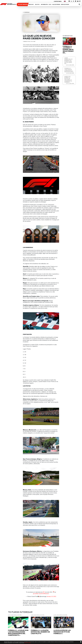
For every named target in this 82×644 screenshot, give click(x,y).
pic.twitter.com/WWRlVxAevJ (41, 594)
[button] (26, 23)
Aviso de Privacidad (27, 643)
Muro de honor (65, 4)
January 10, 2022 (51, 597)
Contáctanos (58, 1)
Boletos (37, 4)
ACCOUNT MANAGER (23, 4)
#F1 (44, 592)
